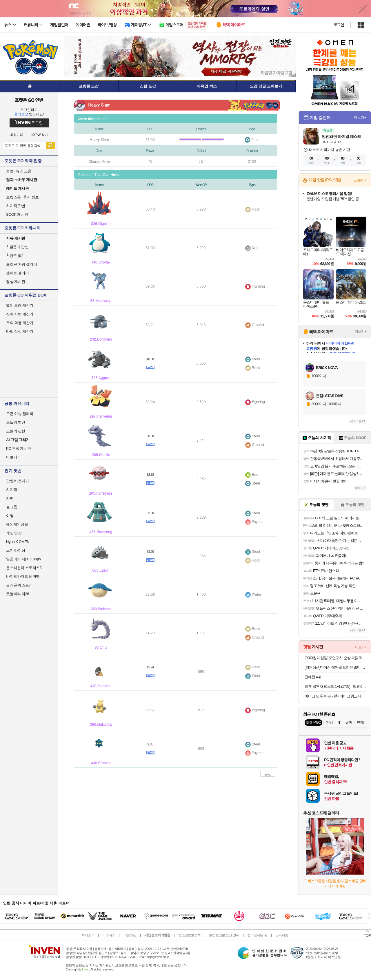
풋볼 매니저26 (18, 594)
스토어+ (360, 180)
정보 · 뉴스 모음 (19, 171)
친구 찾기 (16, 256)
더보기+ (360, 118)
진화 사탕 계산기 (20, 314)
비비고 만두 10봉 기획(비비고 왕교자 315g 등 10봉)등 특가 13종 (335, 696)
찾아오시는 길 (257, 935)
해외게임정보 (17, 524)
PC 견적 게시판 (19, 448)
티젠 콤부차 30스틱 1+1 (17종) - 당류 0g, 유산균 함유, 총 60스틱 (335, 686)
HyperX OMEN (18, 542)
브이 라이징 (16, 550)
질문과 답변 (17, 247)
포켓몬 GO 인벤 (29, 100)
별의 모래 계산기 (20, 305)
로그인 (339, 25)
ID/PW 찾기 (40, 135)
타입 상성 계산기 (20, 331)
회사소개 (88, 935)
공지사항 (282, 935)
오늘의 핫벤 (16, 422)
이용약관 (130, 935)
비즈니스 (109, 935)
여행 (10, 516)
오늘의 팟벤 (16, 431)
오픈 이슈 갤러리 (20, 414)
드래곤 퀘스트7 (18, 585)
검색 (51, 145)
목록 (268, 775)
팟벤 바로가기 (17, 481)
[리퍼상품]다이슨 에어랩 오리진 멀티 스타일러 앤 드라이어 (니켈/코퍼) (335, 667)
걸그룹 (12, 507)
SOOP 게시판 (17, 214)
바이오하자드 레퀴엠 (23, 576)
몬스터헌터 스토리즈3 (24, 568)
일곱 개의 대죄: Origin (23, 559)
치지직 (12, 490)
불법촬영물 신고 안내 (224, 935)
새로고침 (356, 421)
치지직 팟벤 (16, 206)
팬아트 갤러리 (17, 273)
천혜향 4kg (313, 677)
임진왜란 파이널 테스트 (341, 136)
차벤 (10, 498)
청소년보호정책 (189, 935)
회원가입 (17, 135)
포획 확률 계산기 (20, 323)
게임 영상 (14, 533)
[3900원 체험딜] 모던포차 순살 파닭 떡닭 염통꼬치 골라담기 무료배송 (335, 658)
